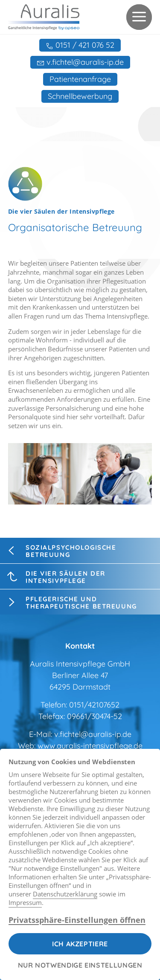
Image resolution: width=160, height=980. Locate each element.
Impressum (25, 902)
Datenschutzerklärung (65, 894)
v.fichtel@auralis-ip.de (93, 734)
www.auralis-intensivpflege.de (90, 746)
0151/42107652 (94, 705)
